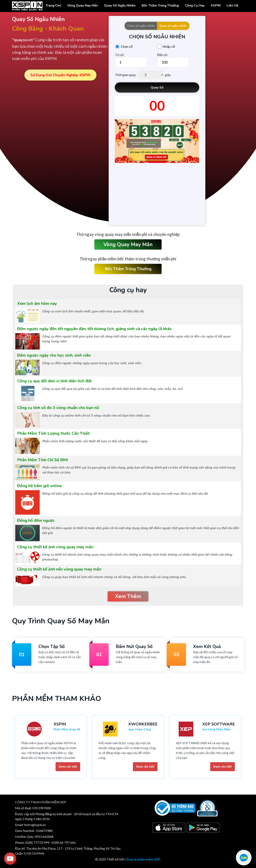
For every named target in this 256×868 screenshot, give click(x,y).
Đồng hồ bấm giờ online (39, 486)
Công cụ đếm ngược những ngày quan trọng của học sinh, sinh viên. (92, 363)
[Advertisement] (157, 194)
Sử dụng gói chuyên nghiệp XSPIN (60, 75)
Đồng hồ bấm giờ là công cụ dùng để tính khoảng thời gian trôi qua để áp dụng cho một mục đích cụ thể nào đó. (125, 494)
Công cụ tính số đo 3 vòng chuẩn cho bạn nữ (58, 408)
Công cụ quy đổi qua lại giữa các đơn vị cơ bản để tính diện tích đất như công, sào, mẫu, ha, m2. (113, 389)
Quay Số (157, 87)
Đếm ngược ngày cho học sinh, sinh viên (54, 355)
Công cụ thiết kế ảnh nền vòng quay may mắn (59, 569)
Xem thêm (128, 596)
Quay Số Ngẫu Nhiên (120, 6)
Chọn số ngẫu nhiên (141, 26)
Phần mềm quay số (67, 729)
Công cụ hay (195, 6)
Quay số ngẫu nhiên (173, 26)
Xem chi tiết (68, 767)
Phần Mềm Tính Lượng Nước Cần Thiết (53, 433)
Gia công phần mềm (216, 729)
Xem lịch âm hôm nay (37, 304)
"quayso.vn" (23, 40)
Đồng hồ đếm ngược (36, 520)
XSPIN (216, 6)
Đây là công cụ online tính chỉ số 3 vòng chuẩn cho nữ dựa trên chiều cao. (96, 416)
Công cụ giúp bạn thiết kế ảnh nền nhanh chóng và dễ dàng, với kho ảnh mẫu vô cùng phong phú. (114, 577)
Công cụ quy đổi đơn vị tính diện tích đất (54, 381)
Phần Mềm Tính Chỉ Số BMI (43, 460)
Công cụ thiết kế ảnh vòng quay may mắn (55, 547)
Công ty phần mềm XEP (143, 859)
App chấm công (140, 729)
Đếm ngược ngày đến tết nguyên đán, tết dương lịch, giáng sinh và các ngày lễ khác (94, 329)
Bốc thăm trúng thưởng (160, 6)
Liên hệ (232, 6)
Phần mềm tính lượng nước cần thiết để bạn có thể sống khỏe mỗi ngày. (95, 441)
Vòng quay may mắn (128, 244)
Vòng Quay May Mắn (83, 6)
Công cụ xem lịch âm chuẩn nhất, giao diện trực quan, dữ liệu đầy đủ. (93, 311)
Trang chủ (53, 6)
